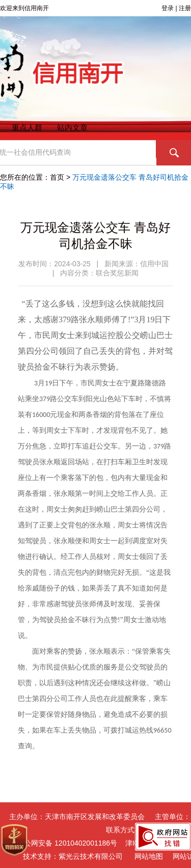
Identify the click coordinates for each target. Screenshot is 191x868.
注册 (185, 8)
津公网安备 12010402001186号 (61, 843)
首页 (57, 177)
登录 (168, 8)
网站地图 (149, 856)
